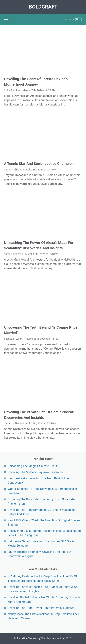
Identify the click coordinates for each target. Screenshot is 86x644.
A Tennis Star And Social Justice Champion (39, 164)
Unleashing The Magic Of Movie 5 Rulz (33, 466)
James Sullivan (12, 170)
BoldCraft (43, 7)
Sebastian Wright (14, 339)
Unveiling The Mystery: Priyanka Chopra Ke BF (37, 472)
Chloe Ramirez (12, 90)
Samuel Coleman (13, 254)
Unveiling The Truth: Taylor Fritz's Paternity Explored (41, 608)
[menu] (8, 19)
